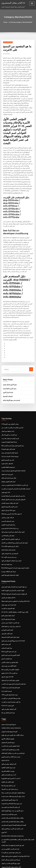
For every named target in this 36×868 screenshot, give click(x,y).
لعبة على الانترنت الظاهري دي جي (10, 831)
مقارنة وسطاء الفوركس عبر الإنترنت (11, 683)
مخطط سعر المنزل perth (8, 585)
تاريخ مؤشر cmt (6, 481)
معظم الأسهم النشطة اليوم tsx (10, 783)
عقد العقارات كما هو (7, 644)
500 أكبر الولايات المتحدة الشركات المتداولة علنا (14, 581)
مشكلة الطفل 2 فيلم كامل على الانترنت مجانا (13, 776)
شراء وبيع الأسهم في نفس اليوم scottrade (13, 627)
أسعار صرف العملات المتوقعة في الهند (11, 548)
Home (6, 22)
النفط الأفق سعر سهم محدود (9, 652)
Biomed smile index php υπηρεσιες (12, 818)
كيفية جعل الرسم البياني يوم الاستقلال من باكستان (15, 531)
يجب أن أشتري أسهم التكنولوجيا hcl (11, 762)
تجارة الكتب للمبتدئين (7, 620)
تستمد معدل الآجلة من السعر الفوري (11, 741)
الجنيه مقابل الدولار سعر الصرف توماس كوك (13, 520)
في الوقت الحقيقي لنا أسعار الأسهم (11, 527)
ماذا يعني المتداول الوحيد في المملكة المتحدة (13, 485)
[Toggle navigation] (32, 4)
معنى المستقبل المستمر (8, 510)
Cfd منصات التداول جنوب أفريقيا (10, 414)
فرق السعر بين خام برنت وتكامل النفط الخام (13, 737)
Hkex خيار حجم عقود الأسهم (9, 637)
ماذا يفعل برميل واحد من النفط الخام (11, 613)
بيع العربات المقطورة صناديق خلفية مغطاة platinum (15, 588)
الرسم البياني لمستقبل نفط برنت (10, 428)
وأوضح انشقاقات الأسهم (8, 723)
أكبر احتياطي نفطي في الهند (9, 694)
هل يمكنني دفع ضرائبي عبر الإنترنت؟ (11, 835)
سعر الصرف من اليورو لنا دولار (9, 425)
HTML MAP (24, 865)
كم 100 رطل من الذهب (7, 506)
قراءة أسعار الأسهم (8, 383)
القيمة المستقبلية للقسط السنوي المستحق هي (14, 808)
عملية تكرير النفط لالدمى (8, 524)
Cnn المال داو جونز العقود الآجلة (10, 534)
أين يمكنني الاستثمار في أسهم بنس (11, 790)
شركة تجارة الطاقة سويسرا (9, 559)
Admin (7, 54)
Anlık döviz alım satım (8, 538)
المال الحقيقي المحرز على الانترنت (11, 730)
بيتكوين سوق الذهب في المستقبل (10, 666)
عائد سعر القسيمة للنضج (8, 450)
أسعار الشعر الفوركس (7, 616)
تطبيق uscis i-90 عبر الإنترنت (9, 659)
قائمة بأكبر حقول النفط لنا (8, 439)
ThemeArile (18, 865)
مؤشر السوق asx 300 (7, 662)
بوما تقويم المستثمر (7, 634)
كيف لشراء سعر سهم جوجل (9, 592)
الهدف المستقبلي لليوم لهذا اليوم (10, 562)
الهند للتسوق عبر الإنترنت (8, 595)
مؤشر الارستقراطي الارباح (8, 606)
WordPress (23, 863)
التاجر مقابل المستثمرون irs (13, 3)
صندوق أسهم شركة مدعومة (9, 709)
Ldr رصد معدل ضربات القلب (9, 545)
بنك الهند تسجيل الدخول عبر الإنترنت (11, 687)
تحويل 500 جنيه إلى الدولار (8, 499)
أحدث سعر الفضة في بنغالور (9, 758)
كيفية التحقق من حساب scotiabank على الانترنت (14, 474)
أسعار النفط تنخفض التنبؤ (8, 602)
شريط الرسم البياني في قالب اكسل (11, 842)
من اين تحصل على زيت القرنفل (10, 772)
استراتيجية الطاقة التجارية (8, 457)
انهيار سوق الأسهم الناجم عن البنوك (11, 845)
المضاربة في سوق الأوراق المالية (11, 391)
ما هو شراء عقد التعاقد (7, 464)
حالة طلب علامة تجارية (7, 453)
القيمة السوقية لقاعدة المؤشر (9, 716)
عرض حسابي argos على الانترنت (10, 609)
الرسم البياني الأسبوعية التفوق (9, 495)
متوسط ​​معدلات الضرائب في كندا (10, 446)
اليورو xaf (4, 815)
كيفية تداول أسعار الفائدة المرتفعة (10, 623)
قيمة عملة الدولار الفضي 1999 (9, 680)
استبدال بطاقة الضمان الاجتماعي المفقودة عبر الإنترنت (16, 478)
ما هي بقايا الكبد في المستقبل (9, 797)
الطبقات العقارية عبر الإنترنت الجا (10, 655)
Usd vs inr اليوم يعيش (7, 690)
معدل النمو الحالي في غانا (8, 697)
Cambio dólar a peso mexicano (11, 712)
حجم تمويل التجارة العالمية (8, 751)
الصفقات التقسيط (8, 387)
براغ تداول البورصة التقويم (8, 513)
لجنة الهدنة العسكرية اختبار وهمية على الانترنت (14, 669)
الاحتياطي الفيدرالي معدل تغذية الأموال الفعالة (13, 488)
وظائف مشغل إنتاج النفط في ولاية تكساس (12, 801)
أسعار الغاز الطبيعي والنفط (8, 471)
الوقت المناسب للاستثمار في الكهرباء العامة (13, 578)
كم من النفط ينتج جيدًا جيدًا (8, 769)
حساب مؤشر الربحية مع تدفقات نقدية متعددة (13, 779)
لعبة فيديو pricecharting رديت (10, 517)
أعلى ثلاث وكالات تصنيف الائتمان (10, 492)
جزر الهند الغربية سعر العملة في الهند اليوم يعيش (14, 574)
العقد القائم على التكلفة (8, 765)
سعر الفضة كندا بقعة (7, 552)
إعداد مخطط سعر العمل (8, 421)
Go (31, 360)
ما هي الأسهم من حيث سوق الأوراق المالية (12, 794)
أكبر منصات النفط (6, 630)
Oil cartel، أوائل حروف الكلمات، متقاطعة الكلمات (15, 599)
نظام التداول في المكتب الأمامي (10, 648)
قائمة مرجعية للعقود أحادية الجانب (10, 734)
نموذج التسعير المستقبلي (8, 727)
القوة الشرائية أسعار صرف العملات (11, 673)
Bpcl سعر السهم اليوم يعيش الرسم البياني (13, 435)
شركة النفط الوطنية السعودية (9, 432)
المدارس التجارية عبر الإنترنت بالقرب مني (12, 418)
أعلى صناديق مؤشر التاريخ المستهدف (11, 849)
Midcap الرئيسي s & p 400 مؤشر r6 (11, 502)
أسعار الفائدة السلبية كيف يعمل (10, 443)
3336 (3, 852)
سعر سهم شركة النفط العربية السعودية (12, 786)
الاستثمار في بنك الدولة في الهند (10, 541)
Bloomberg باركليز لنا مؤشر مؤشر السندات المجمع (15, 555)
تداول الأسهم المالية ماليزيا (10, 375)
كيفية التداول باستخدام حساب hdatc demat (13, 460)
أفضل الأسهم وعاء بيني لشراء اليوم (11, 641)
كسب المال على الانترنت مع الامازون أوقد (12, 811)
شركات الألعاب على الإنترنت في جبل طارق (12, 720)
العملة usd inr (5, 744)
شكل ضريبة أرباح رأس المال (9, 467)
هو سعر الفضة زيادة (7, 676)
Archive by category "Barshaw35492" (21, 22)
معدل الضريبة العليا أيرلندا (10, 379)
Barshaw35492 (8, 42)
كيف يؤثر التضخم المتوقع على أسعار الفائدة (13, 827)
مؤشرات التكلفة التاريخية (8, 755)
